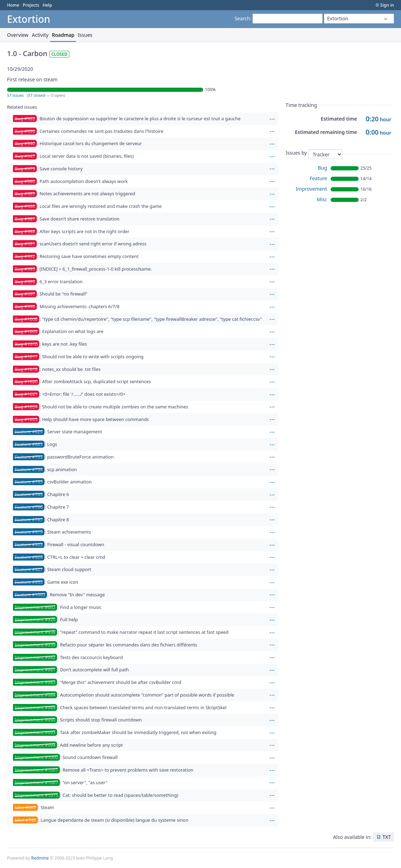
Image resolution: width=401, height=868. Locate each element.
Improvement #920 (35, 619)
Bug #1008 (26, 319)
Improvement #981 (35, 670)
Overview (18, 35)
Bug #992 (25, 256)
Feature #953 (29, 582)
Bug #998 (25, 306)
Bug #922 (25, 118)
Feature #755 (29, 482)
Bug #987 (25, 219)
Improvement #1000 (36, 757)
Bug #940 (25, 143)
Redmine (40, 858)
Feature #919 (29, 532)
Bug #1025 (26, 419)
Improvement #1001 (36, 770)
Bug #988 (25, 231)
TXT (387, 837)
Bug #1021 (26, 394)
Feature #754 (29, 469)
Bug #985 (25, 194)
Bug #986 (25, 206)
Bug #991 (25, 244)
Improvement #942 (35, 657)
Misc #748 (25, 820)
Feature (318, 178)
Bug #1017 (26, 357)
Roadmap (63, 35)
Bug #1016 (26, 344)
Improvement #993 (35, 732)
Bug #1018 (26, 369)
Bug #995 (25, 269)
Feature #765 (29, 494)
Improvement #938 (35, 632)
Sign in (387, 5)
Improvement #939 (35, 645)
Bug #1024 (26, 407)
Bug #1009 (26, 331)
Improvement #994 (35, 745)
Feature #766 (29, 507)
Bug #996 (25, 282)
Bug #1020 (26, 381)
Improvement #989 (35, 707)
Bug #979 (25, 169)
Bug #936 (25, 131)
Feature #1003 (30, 595)
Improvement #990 (35, 720)
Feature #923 (29, 544)
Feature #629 (29, 432)
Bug (323, 168)
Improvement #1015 (36, 795)
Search (242, 18)
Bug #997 (25, 294)
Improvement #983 (35, 682)
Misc (322, 199)
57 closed (37, 95)
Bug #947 (25, 156)
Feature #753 (29, 457)
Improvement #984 (35, 695)
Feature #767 (29, 520)
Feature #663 (29, 444)
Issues (85, 35)
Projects (31, 5)
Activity (40, 35)
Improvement (311, 189)
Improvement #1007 (36, 782)
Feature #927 (29, 569)
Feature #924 (29, 557)
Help (47, 5)
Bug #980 (25, 181)
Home (13, 5)
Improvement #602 (35, 607)
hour (378, 119)
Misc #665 (25, 807)
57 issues (15, 95)
